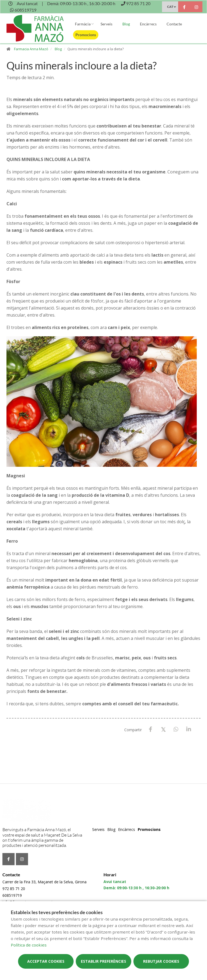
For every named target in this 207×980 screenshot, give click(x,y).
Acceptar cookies (46, 961)
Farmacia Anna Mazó (31, 49)
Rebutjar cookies (161, 961)
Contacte (174, 24)
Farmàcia (83, 24)
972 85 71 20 (14, 889)
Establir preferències (103, 961)
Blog (126, 24)
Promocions (86, 35)
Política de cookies (29, 945)
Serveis (106, 24)
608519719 (12, 895)
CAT (170, 7)
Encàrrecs (148, 24)
